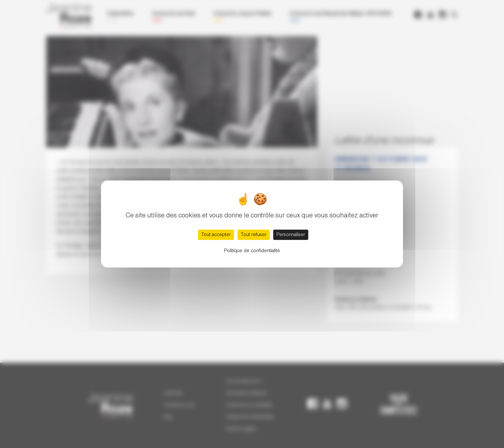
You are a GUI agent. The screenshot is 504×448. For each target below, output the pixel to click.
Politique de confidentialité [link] (252, 251)
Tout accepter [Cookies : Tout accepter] (216, 235)
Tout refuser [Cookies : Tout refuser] (254, 235)
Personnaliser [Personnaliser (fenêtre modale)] (291, 235)
